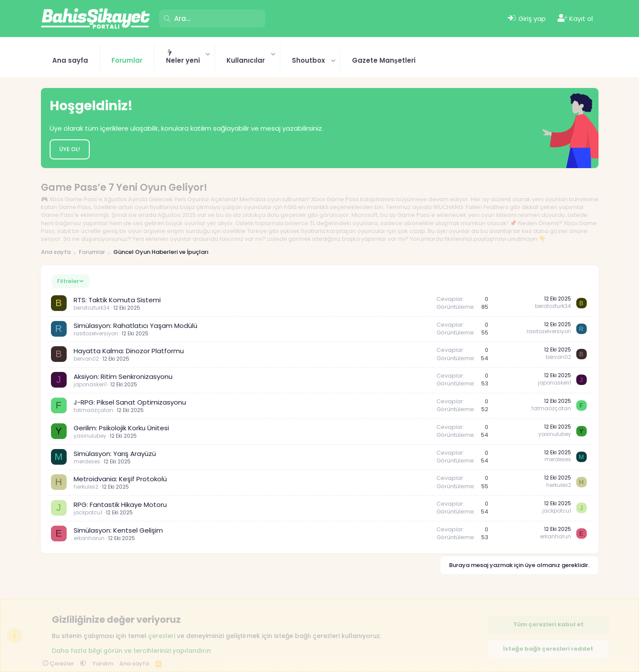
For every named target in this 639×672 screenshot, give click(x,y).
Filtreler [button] (68, 281)
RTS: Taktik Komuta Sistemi (117, 300)
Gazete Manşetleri (384, 60)
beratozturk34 (92, 308)
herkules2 (86, 487)
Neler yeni (183, 60)
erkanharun (89, 538)
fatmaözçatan (93, 410)
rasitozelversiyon (96, 333)
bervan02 (86, 359)
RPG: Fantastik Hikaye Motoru (120, 505)
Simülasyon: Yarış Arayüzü (115, 454)
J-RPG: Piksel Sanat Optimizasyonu (130, 402)
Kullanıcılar (246, 60)
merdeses (87, 461)
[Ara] (212, 19)
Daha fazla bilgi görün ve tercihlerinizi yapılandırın (131, 650)
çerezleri (162, 636)
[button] (208, 54)
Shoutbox (308, 60)
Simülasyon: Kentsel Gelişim (118, 530)
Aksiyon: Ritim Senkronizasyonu (123, 377)
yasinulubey (90, 436)
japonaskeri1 (90, 384)
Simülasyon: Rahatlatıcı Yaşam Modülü (135, 326)
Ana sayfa (70, 60)
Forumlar (127, 60)
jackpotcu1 (88, 512)
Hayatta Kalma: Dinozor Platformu (129, 351)
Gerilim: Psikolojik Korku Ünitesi (121, 428)
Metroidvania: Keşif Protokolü (120, 479)
